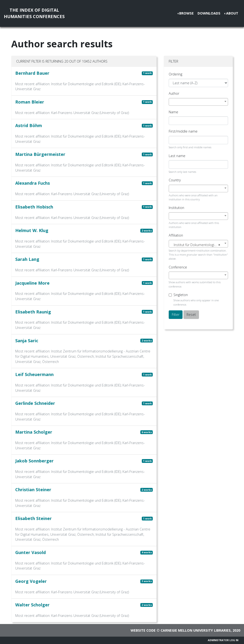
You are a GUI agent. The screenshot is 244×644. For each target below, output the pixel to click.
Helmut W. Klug (32, 230)
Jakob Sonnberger (34, 461)
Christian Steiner (33, 490)
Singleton (181, 295)
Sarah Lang (27, 259)
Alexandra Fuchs (33, 183)
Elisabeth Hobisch (34, 207)
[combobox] (198, 102)
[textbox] (198, 245)
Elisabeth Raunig (33, 312)
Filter (176, 315)
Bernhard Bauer (32, 73)
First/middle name (183, 131)
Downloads (209, 13)
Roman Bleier (30, 102)
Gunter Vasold (30, 552)
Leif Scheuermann (34, 374)
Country (175, 180)
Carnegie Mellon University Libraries (196, 630)
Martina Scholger (34, 432)
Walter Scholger (32, 605)
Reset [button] (191, 315)
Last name (177, 156)
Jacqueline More (32, 283)
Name (173, 112)
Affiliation (176, 235)
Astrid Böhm (29, 125)
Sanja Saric (27, 341)
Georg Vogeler (31, 581)
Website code (143, 630)
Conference (178, 267)
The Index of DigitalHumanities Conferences (34, 13)
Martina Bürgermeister (40, 154)
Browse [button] (186, 13)
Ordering (175, 74)
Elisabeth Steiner (33, 518)
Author (174, 93)
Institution (176, 208)
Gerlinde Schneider (35, 403)
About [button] (232, 13)
